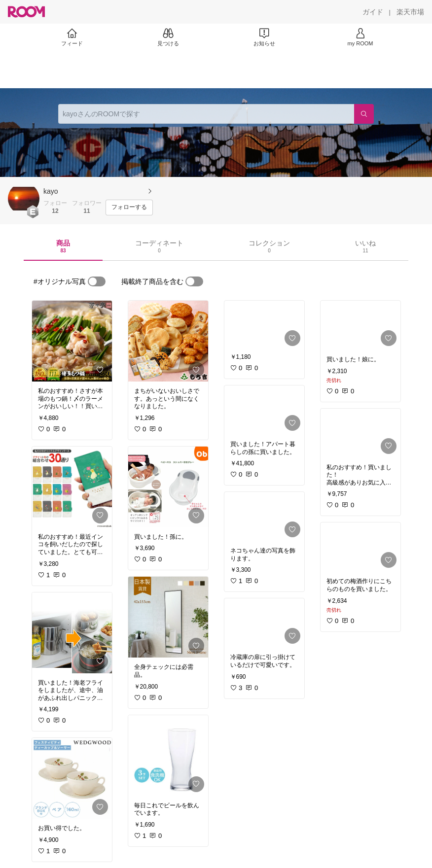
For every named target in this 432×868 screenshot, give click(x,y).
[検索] (364, 114)
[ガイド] (373, 12)
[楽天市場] (410, 12)
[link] (72, 341)
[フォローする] (129, 208)
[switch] (97, 281)
